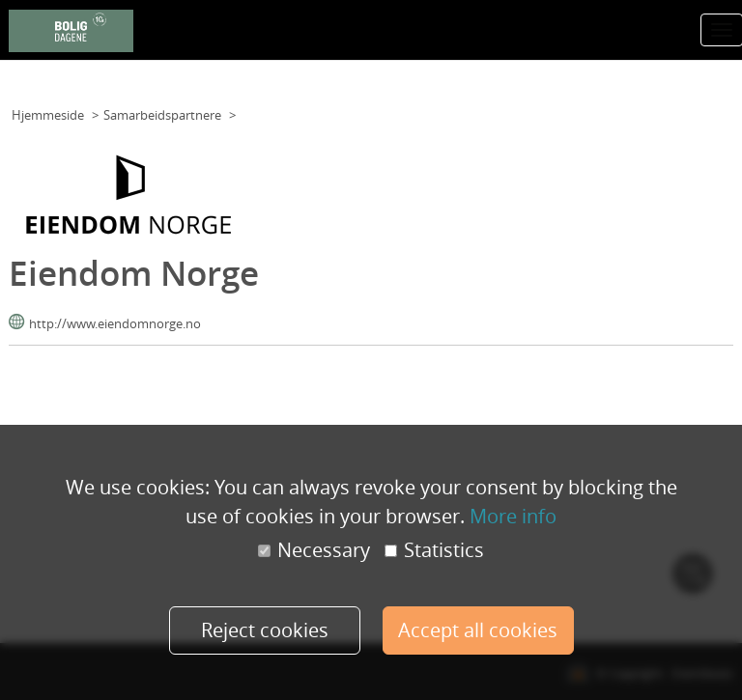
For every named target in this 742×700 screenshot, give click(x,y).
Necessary (314, 550)
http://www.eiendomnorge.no (115, 323)
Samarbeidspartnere (162, 115)
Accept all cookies (478, 630)
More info (513, 516)
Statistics (434, 550)
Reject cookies (265, 630)
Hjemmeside (48, 115)
